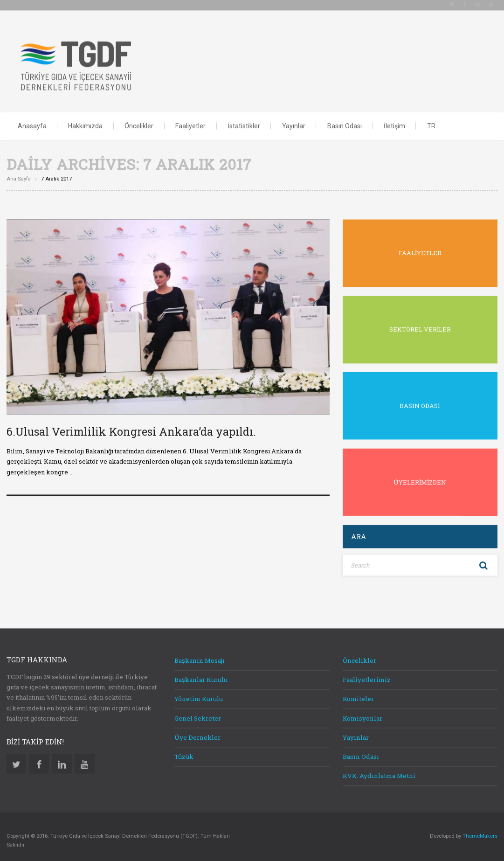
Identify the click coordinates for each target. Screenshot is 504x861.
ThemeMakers (480, 830)
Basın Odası (345, 120)
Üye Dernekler (197, 732)
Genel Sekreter (198, 712)
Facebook (39, 758)
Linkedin (62, 758)
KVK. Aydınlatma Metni (379, 770)
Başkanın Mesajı (200, 655)
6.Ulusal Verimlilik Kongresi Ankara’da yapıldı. (131, 426)
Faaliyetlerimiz (367, 674)
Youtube (84, 758)
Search (483, 559)
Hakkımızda (85, 120)
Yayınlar (294, 120)
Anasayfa (32, 120)
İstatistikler (244, 120)
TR (431, 120)
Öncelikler (139, 120)
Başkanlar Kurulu (201, 674)
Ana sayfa (19, 173)
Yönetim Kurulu (199, 693)
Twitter (16, 758)
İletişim (394, 120)
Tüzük (184, 751)
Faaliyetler (190, 120)
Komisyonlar (362, 712)
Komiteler (358, 693)
